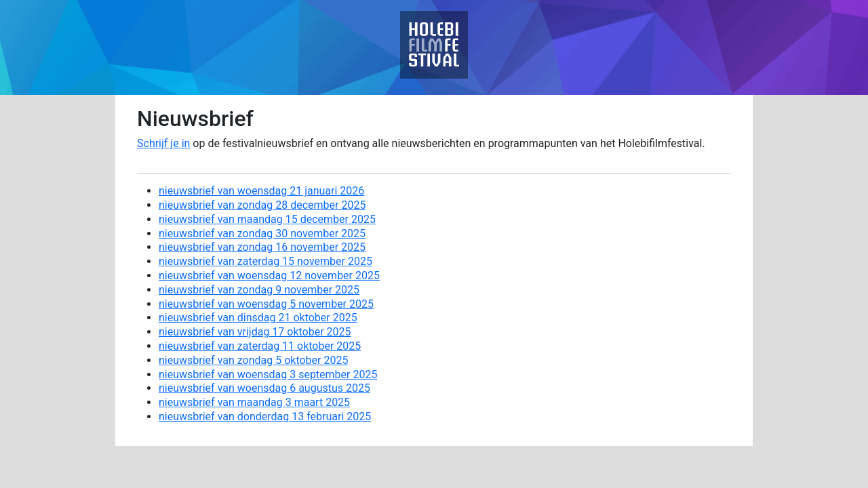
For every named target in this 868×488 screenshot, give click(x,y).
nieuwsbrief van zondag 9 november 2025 (259, 290)
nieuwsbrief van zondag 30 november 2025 (262, 233)
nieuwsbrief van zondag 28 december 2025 (262, 205)
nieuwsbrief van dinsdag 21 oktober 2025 (258, 318)
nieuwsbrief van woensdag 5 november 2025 (266, 304)
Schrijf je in (163, 143)
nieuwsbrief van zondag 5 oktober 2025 (253, 360)
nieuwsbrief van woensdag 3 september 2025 (268, 374)
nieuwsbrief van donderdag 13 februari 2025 (265, 416)
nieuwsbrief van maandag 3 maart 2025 (254, 402)
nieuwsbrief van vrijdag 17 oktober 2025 (255, 332)
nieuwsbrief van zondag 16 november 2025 (262, 247)
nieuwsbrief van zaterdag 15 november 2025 (265, 261)
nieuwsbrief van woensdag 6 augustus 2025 (264, 388)
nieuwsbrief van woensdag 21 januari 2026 (261, 191)
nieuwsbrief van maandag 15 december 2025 (267, 219)
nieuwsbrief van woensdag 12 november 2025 (269, 276)
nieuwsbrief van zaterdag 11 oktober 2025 (260, 346)
